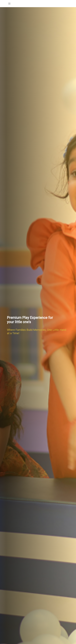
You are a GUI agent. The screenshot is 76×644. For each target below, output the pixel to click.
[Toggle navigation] (9, 4)
